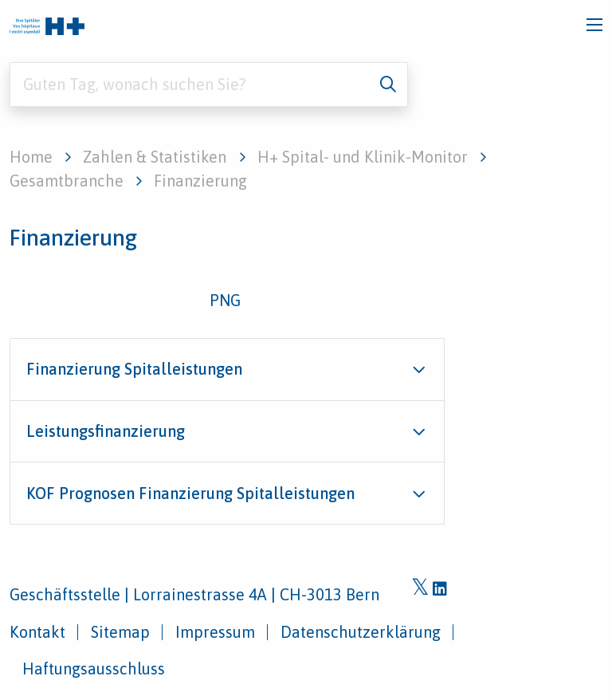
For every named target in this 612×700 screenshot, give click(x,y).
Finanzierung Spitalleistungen (134, 369)
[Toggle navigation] (594, 25)
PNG (225, 300)
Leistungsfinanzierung (106, 431)
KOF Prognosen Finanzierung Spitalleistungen (190, 493)
